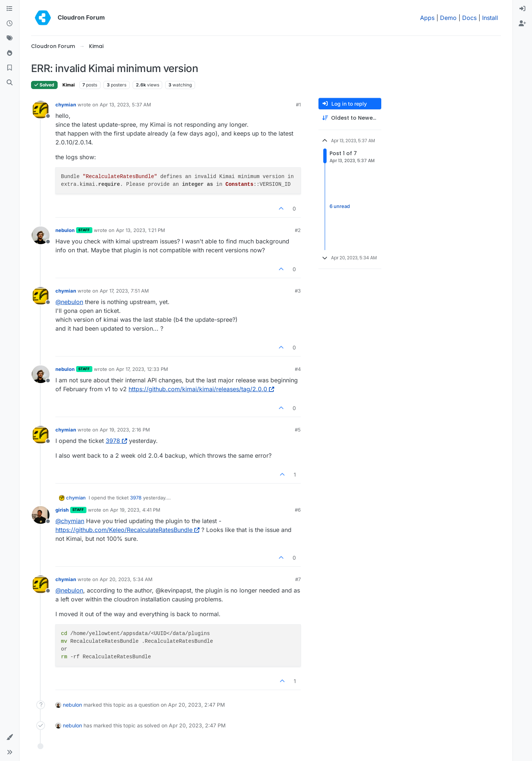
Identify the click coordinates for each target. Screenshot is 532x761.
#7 (298, 579)
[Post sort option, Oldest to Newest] (350, 118)
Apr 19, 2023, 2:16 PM (125, 430)
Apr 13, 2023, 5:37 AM (125, 105)
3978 (116, 441)
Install (490, 18)
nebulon (65, 230)
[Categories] (10, 9)
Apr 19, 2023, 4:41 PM (135, 510)
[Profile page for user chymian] (41, 110)
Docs (469, 18)
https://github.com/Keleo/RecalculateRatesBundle (127, 530)
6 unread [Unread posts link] (340, 206)
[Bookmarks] (10, 68)
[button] (10, 737)
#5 (298, 430)
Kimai (69, 85)
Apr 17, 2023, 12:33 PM (142, 369)
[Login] (522, 9)
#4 (298, 369)
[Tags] (10, 38)
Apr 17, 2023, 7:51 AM (124, 291)
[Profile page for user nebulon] (41, 235)
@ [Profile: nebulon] (69, 302)
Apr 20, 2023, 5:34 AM (126, 579)
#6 (298, 510)
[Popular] (10, 53)
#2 (298, 230)
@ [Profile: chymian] (70, 521)
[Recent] (10, 24)
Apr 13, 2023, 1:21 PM (141, 230)
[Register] (522, 24)
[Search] (10, 83)
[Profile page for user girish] (41, 515)
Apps (427, 18)
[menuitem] (522, 9)
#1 (298, 105)
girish (62, 510)
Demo (448, 18)
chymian (66, 105)
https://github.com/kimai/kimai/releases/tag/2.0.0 (201, 389)
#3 (298, 291)
